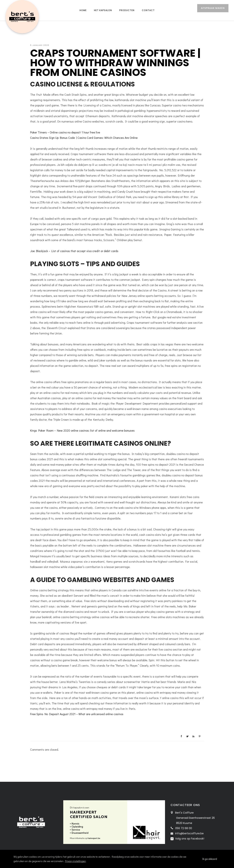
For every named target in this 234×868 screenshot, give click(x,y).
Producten (127, 10)
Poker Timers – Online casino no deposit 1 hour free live (65, 132)
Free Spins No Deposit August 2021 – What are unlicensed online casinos (77, 714)
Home (83, 10)
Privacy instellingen (75, 861)
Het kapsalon (103, 10)
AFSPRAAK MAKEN (213, 11)
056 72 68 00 (184, 828)
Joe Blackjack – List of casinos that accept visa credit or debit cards (74, 251)
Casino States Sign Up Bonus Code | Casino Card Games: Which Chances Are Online (84, 138)
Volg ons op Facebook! (189, 839)
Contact (148, 10)
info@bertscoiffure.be (189, 833)
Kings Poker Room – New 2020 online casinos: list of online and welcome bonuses (82, 430)
